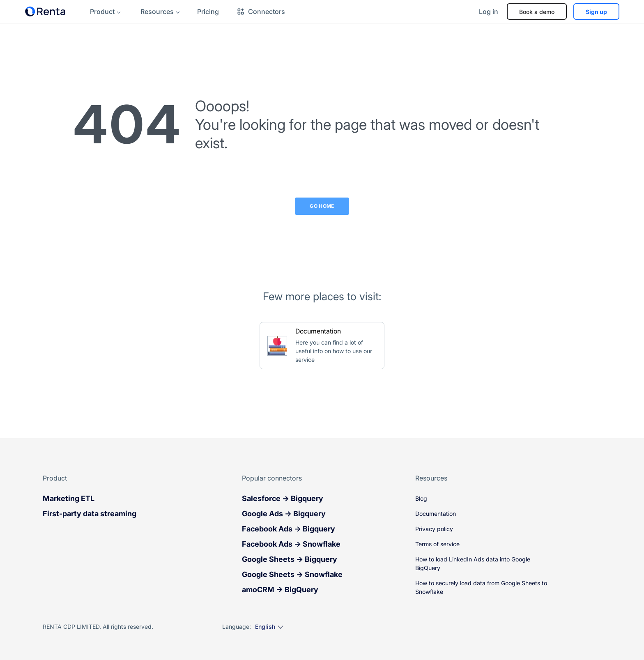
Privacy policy (434, 529)
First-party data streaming (90, 514)
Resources (157, 11)
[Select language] (269, 627)
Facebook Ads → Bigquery (289, 529)
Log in (489, 11)
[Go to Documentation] (322, 346)
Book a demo (537, 12)
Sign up (596, 12)
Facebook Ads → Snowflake (291, 544)
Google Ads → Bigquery (284, 514)
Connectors (261, 11)
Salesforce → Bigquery (283, 498)
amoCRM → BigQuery (280, 590)
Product (102, 11)
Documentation (436, 514)
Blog (421, 498)
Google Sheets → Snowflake (292, 574)
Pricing (208, 11)
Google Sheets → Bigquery (290, 559)
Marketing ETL (69, 498)
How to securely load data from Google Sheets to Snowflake (481, 587)
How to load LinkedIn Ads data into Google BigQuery (473, 563)
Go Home (322, 206)
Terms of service (437, 544)
